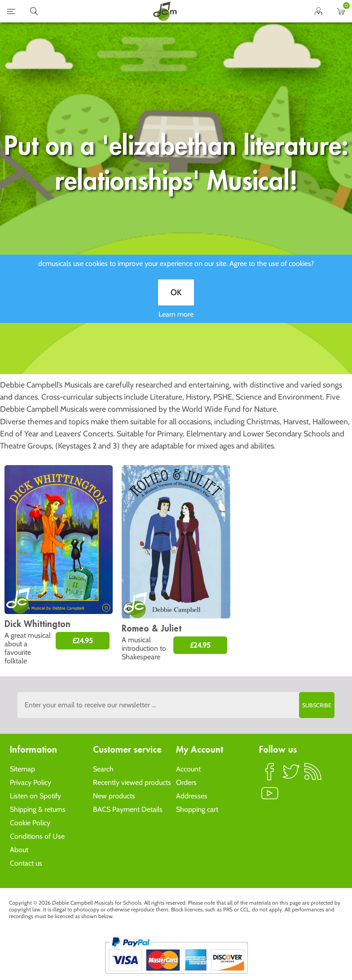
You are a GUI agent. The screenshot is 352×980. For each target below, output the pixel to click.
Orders (186, 782)
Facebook (270, 775)
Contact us (26, 863)
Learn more (176, 322)
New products (114, 796)
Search (103, 769)
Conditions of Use (37, 836)
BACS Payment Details (128, 809)
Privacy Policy (31, 782)
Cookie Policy (30, 823)
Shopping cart (197, 809)
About (19, 850)
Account (188, 769)
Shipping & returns (38, 809)
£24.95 (83, 641)
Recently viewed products (132, 782)
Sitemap (22, 769)
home (165, 11)
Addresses (192, 796)
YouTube (270, 797)
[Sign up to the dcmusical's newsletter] (176, 705)
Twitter (291, 775)
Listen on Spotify (35, 796)
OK (176, 301)
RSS (313, 775)
